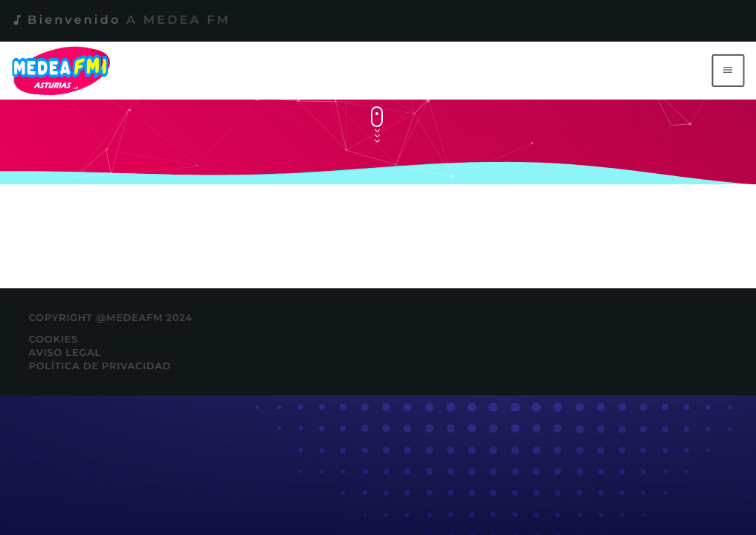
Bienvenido (120, 20)
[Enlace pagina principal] (64, 71)
